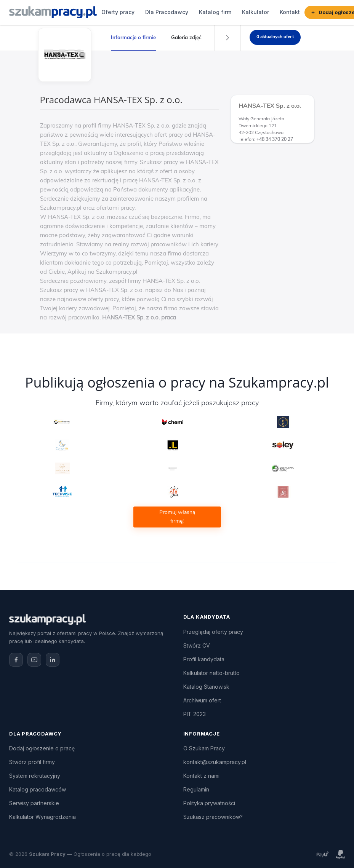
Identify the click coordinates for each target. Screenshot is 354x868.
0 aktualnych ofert (275, 37)
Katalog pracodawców (38, 789)
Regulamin (196, 789)
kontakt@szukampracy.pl (215, 762)
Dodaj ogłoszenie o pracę (42, 748)
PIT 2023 (195, 714)
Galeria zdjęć (186, 37)
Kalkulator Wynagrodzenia (42, 817)
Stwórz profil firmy (32, 762)
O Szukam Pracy (204, 748)
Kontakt (290, 12)
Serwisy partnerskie (34, 803)
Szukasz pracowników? (213, 817)
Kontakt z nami (201, 776)
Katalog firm (215, 12)
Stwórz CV (197, 645)
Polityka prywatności (209, 803)
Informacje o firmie (133, 37)
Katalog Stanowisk (206, 687)
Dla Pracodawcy (167, 12)
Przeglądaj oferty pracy (213, 632)
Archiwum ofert (202, 700)
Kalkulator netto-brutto (211, 673)
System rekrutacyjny (35, 776)
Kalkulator (255, 12)
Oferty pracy (118, 12)
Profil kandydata (204, 659)
